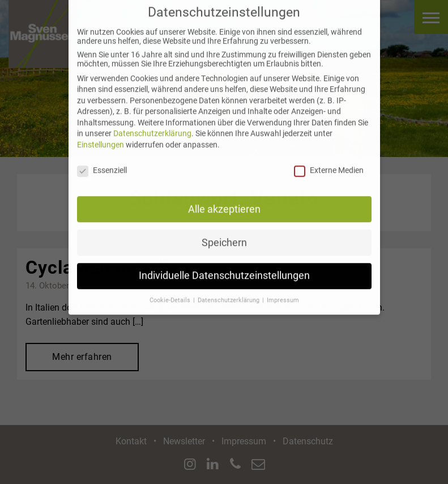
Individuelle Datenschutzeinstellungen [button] (224, 270)
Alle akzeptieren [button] (224, 203)
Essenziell (102, 164)
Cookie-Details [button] (171, 294)
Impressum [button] (283, 294)
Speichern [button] (224, 236)
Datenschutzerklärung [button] (229, 294)
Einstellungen (101, 139)
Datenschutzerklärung (152, 128)
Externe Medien (329, 164)
